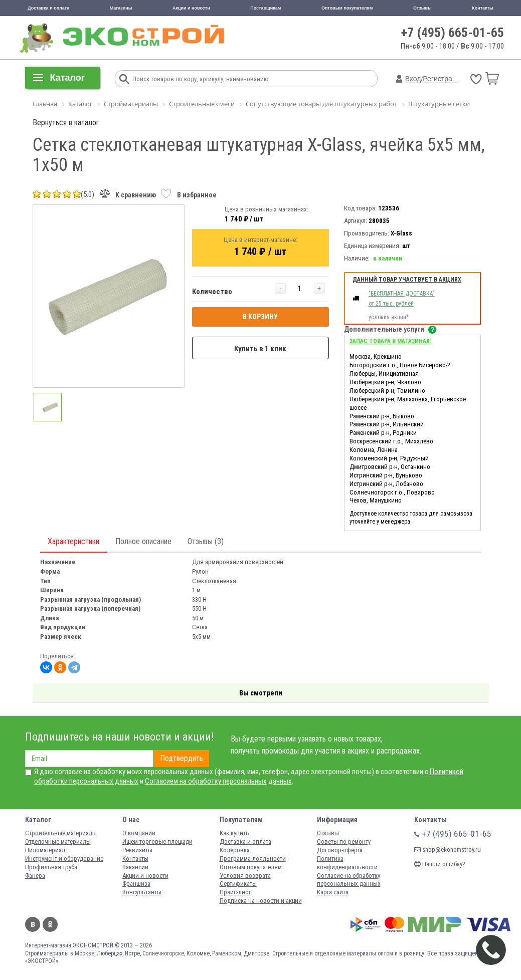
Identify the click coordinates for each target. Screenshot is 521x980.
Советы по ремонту (344, 841)
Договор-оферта (340, 850)
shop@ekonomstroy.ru (448, 849)
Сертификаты (238, 884)
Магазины (121, 8)
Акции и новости (191, 8)
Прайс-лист (235, 892)
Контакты (482, 8)
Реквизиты (137, 850)
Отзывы (422, 8)
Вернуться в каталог (66, 123)
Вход (413, 79)
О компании (139, 833)
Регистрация (443, 79)
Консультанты (142, 892)
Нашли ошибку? (440, 864)
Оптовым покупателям (347, 8)
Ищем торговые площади (157, 841)
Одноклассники (50, 924)
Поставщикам (266, 8)
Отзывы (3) (206, 541)
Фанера (35, 876)
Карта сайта (333, 892)
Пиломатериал (45, 850)
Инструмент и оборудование (64, 859)
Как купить (234, 833)
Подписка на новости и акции (261, 901)
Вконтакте (33, 924)
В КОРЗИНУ (260, 317)
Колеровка (235, 850)
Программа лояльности (253, 859)
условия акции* (389, 317)
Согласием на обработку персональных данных (218, 781)
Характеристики (73, 541)
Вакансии (135, 867)
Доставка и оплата (48, 8)
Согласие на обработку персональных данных (349, 880)
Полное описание (143, 541)
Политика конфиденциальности (347, 863)
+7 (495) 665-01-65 (453, 33)
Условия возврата (245, 876)
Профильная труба (51, 867)
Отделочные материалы (58, 841)
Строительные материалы (61, 833)
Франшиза (136, 884)
